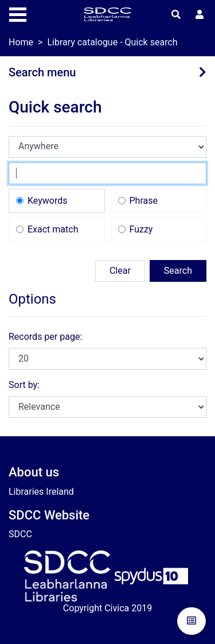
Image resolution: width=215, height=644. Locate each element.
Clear (120, 271)
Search (178, 271)
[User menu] (200, 15)
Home (21, 42)
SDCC (20, 534)
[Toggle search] (176, 15)
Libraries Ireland (41, 492)
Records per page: (45, 337)
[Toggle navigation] (18, 13)
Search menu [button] (42, 72)
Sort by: (24, 385)
